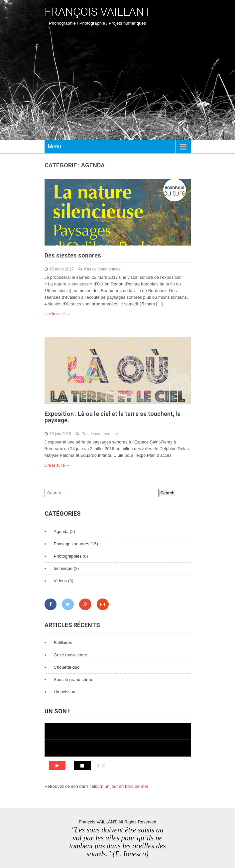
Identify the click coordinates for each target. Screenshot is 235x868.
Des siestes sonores (73, 255)
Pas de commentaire (102, 269)
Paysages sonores (72, 544)
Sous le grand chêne (74, 680)
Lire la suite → (57, 314)
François (98, 12)
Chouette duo (67, 667)
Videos (60, 581)
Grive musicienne (70, 655)
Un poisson (65, 692)
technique (63, 568)
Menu (55, 147)
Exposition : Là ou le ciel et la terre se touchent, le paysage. (113, 417)
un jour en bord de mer (126, 786)
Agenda (61, 531)
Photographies (68, 556)
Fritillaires (63, 643)
